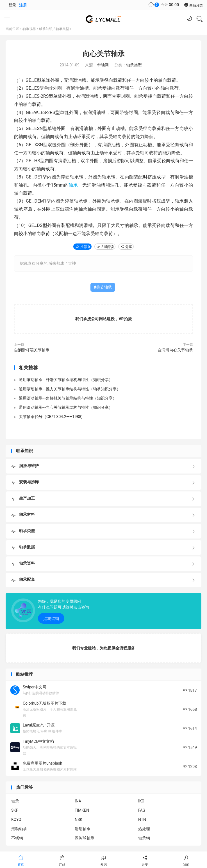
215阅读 (105, 247)
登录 (12, 5)
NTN (142, 820)
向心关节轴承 (104, 54)
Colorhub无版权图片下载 (45, 703)
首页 (21, 860)
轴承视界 (29, 29)
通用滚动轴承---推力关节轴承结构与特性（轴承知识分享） (70, 389)
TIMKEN (82, 810)
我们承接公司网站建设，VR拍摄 (103, 319)
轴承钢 (144, 838)
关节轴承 (104, 287)
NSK (79, 820)
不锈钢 (17, 838)
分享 (126, 247)
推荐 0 (82, 247)
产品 (62, 860)
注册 (23, 5)
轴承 (73, 185)
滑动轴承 (83, 829)
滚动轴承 (19, 829)
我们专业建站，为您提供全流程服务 (104, 648)
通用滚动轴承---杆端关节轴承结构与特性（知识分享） (66, 380)
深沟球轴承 (85, 838)
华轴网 (103, 65)
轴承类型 (62, 29)
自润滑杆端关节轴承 (32, 350)
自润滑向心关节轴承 (175, 350)
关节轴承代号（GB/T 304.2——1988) (51, 417)
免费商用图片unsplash (43, 763)
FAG (142, 810)
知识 (103, 860)
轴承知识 (46, 29)
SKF (15, 810)
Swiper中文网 (35, 687)
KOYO (16, 820)
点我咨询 (51, 619)
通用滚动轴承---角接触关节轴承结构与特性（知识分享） (68, 398)
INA (78, 801)
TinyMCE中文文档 (38, 741)
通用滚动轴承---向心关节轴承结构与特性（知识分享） (66, 407)
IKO (141, 801)
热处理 (144, 829)
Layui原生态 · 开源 (39, 725)
